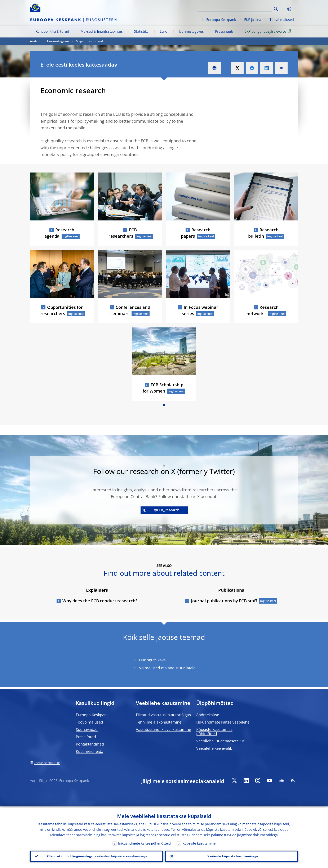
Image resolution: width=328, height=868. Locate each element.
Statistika (141, 31)
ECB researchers (123, 233)
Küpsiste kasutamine (199, 842)
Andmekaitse (208, 715)
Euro (164, 31)
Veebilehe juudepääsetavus (220, 741)
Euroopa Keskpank (221, 20)
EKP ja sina (253, 20)
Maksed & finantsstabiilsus (102, 31)
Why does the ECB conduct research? (100, 601)
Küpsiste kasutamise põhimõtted (214, 731)
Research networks (263, 310)
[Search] (251, 8)
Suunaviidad (87, 729)
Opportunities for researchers (62, 310)
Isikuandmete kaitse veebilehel (223, 722)
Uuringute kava (152, 660)
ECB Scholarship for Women (163, 388)
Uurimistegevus (191, 31)
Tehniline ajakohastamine (159, 722)
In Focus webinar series (200, 310)
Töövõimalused (282, 20)
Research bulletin (263, 233)
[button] (283, 9)
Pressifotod (86, 737)
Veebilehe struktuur (47, 763)
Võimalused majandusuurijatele (167, 668)
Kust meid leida (90, 751)
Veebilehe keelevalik (214, 748)
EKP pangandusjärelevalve (269, 31)
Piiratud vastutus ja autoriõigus (163, 715)
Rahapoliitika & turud (52, 31)
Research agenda (59, 233)
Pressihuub (224, 31)
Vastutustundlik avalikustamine (163, 729)
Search (276, 9)
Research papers (196, 233)
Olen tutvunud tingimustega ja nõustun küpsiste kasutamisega (96, 856)
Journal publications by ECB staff (224, 601)
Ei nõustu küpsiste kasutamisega (232, 856)
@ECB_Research (161, 510)
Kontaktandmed (90, 744)
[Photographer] (227, 294)
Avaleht (35, 41)
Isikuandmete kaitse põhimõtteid (144, 842)
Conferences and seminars (130, 310)
